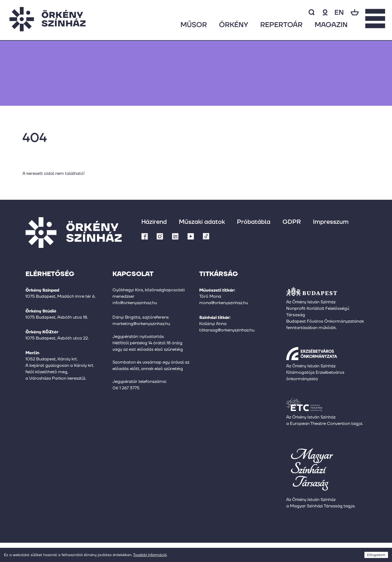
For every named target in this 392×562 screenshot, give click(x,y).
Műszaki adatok (202, 222)
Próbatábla (254, 222)
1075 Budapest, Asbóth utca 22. (57, 338)
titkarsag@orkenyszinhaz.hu (227, 330)
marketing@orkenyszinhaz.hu (141, 324)
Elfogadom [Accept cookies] (376, 555)
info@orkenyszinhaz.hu (135, 303)
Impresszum (331, 222)
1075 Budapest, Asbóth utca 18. (57, 317)
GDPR (292, 222)
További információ (150, 555)
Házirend (154, 222)
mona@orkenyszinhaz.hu (224, 303)
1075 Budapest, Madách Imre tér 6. (61, 296)
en (339, 12)
